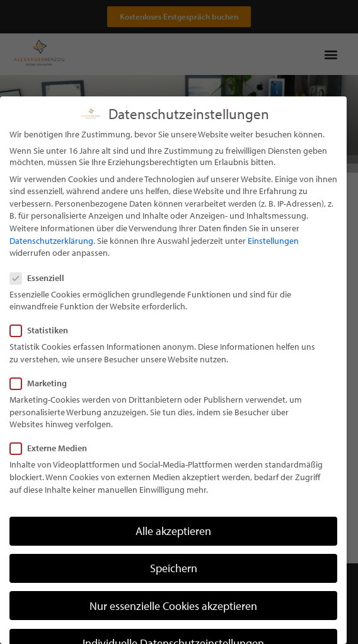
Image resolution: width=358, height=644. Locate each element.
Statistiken (43, 349)
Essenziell (41, 296)
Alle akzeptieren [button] (173, 550)
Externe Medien (52, 467)
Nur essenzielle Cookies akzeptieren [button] (173, 624)
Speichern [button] (174, 587)
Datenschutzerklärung (51, 259)
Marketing (42, 402)
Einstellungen (273, 259)
